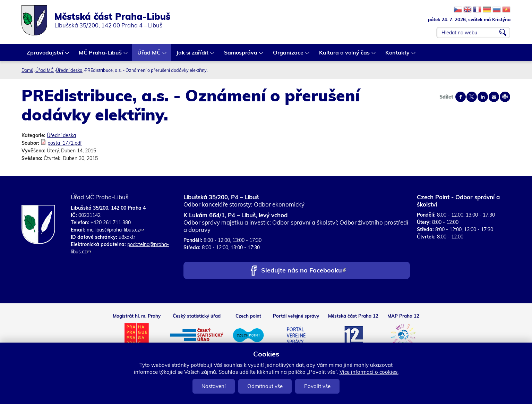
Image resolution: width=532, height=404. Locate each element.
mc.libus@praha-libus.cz (115, 230)
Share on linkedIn (483, 97)
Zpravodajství (45, 55)
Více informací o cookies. (369, 372)
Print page (505, 97)
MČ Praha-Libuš (101, 55)
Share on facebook (461, 97)
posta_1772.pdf (65, 143)
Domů (27, 70)
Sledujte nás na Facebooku (304, 271)
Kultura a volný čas (345, 55)
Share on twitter (472, 97)
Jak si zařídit (193, 55)
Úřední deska (69, 70)
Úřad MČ (149, 55)
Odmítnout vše (265, 386)
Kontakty (398, 55)
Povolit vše (317, 386)
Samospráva (241, 55)
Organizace (289, 55)
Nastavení (214, 386)
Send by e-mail (494, 97)
